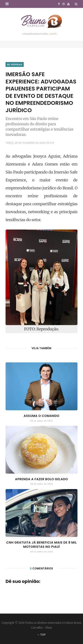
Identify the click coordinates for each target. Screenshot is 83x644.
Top (41, 635)
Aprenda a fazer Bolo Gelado (41, 479)
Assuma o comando (42, 416)
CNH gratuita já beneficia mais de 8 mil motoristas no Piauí (41, 545)
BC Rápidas (15, 64)
